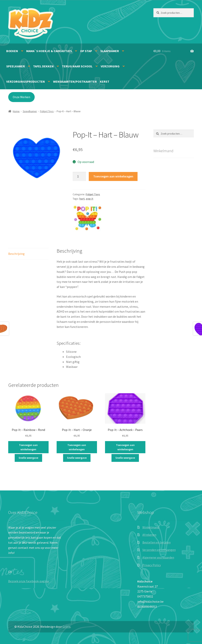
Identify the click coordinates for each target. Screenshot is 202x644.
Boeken (12, 51)
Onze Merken (21, 97)
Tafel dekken (43, 66)
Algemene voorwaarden (158, 557)
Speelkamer (16, 66)
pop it (90, 199)
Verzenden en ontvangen (159, 550)
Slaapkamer (110, 51)
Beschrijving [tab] (16, 254)
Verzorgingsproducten (26, 81)
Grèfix (67, 627)
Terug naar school (77, 66)
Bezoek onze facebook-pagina (29, 581)
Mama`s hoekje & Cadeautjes (49, 51)
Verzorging (110, 66)
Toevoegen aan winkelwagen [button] (28, 447)
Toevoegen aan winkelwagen (113, 176)
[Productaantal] (79, 176)
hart (82, 199)
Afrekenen (149, 535)
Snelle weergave (28, 458)
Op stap (86, 51)
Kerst (105, 81)
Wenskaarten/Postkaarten (75, 81)
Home (16, 111)
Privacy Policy (152, 565)
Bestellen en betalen (157, 542)
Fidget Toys (47, 111)
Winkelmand (151, 527)
